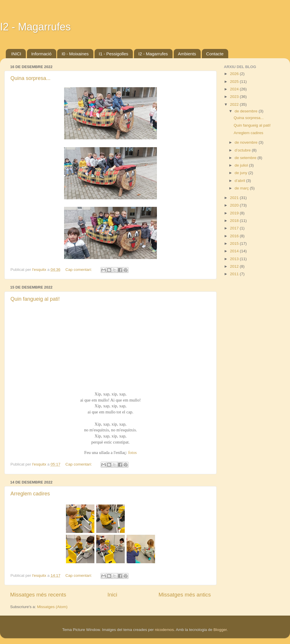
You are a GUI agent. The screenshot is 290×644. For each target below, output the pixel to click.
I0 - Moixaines (75, 54)
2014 (235, 251)
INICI (16, 54)
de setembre (246, 158)
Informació (41, 54)
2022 (235, 104)
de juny (241, 173)
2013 (235, 259)
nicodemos (164, 630)
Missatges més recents (38, 595)
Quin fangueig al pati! (35, 299)
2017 (235, 228)
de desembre (247, 111)
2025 (235, 82)
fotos (133, 453)
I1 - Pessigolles (114, 54)
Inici (113, 595)
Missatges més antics (185, 595)
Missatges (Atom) (52, 607)
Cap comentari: (79, 270)
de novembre (247, 142)
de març (242, 188)
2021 (235, 198)
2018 (235, 221)
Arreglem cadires (30, 494)
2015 (235, 243)
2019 (235, 213)
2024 (235, 89)
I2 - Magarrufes (35, 27)
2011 (235, 274)
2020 (235, 205)
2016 (235, 236)
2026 (235, 74)
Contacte (215, 54)
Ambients (187, 54)
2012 (235, 266)
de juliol (242, 165)
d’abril (240, 181)
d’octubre (243, 150)
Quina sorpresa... (30, 78)
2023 (235, 97)
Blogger (220, 630)
